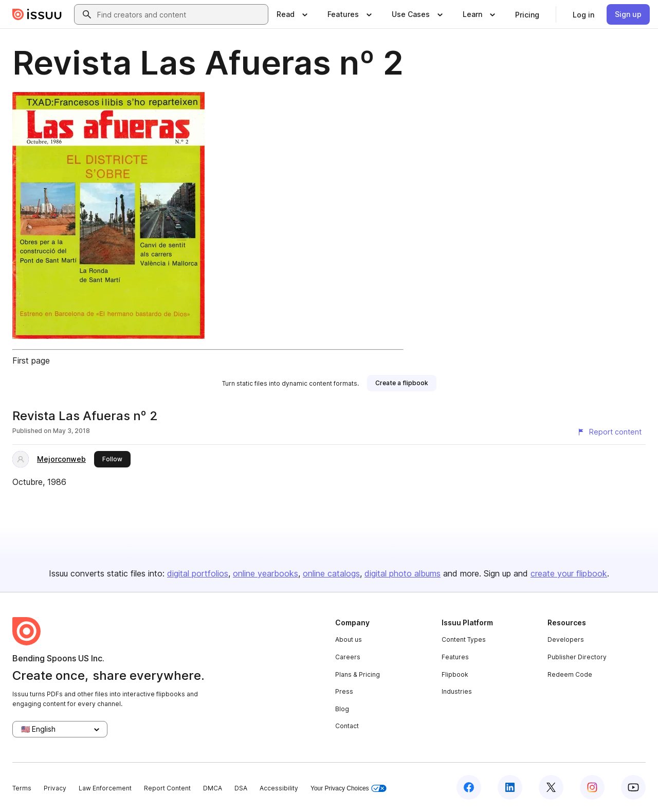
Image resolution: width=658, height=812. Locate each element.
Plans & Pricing (358, 674)
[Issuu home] (37, 14)
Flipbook (455, 674)
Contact (347, 726)
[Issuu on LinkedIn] (510, 787)
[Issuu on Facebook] (469, 787)
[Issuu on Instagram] (592, 787)
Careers (348, 657)
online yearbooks (266, 573)
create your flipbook (569, 573)
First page (31, 360)
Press (344, 691)
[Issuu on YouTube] (633, 787)
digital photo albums (403, 573)
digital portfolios (198, 573)
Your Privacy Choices (349, 789)
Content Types (464, 639)
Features (455, 657)
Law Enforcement (105, 788)
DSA (241, 788)
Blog (342, 709)
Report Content (167, 788)
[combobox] (180, 14)
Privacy (55, 788)
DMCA (213, 788)
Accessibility (279, 788)
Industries (457, 691)
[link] (527, 14)
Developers (566, 639)
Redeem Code (570, 674)
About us (349, 639)
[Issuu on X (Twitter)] (551, 787)
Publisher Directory (577, 657)
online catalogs (331, 573)
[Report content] (609, 432)
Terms (22, 788)
